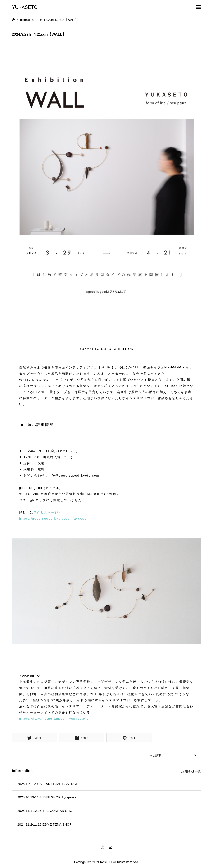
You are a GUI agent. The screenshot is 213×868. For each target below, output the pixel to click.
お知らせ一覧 (191, 771)
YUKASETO (25, 7)
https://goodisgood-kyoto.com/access (53, 519)
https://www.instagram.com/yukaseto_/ (54, 719)
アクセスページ (46, 512)
